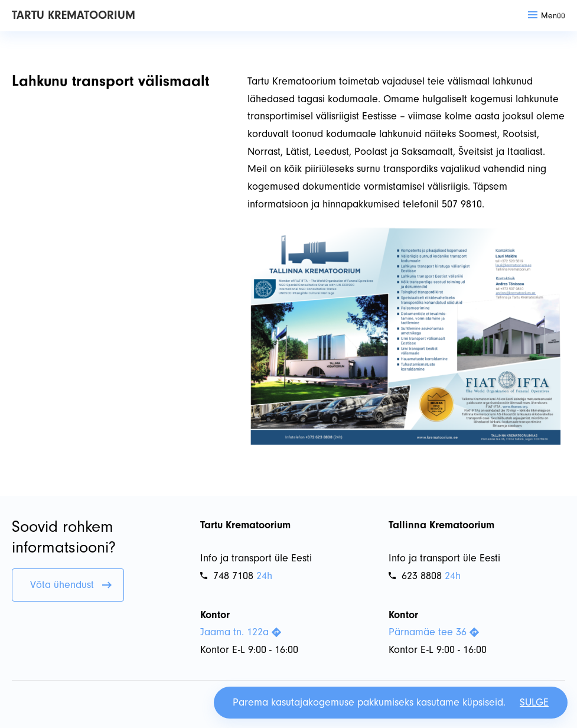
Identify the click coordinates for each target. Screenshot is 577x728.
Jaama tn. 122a (241, 632)
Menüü (547, 16)
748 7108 (227, 576)
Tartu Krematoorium (74, 15)
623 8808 (415, 576)
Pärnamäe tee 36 (434, 632)
